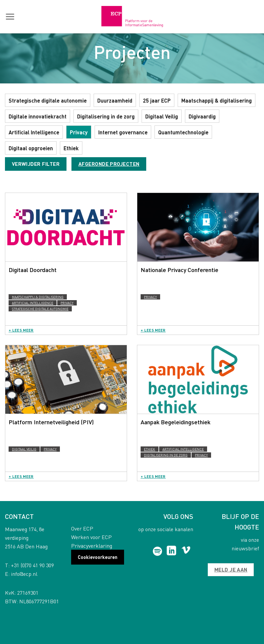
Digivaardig (202, 116)
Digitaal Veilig (162, 116)
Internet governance (123, 132)
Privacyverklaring (92, 546)
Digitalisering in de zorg (106, 116)
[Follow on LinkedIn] (172, 551)
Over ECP (82, 528)
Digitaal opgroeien (31, 148)
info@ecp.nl (24, 574)
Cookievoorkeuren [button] (98, 557)
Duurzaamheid (115, 100)
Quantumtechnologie (183, 132)
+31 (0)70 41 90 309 (32, 565)
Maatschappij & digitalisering (217, 100)
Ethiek (71, 148)
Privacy (79, 132)
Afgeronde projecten (109, 164)
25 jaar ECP (157, 100)
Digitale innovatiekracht (38, 116)
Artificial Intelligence (34, 132)
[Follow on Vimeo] (186, 551)
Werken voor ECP (91, 537)
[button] (10, 17)
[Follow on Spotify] (158, 551)
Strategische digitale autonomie (48, 100)
